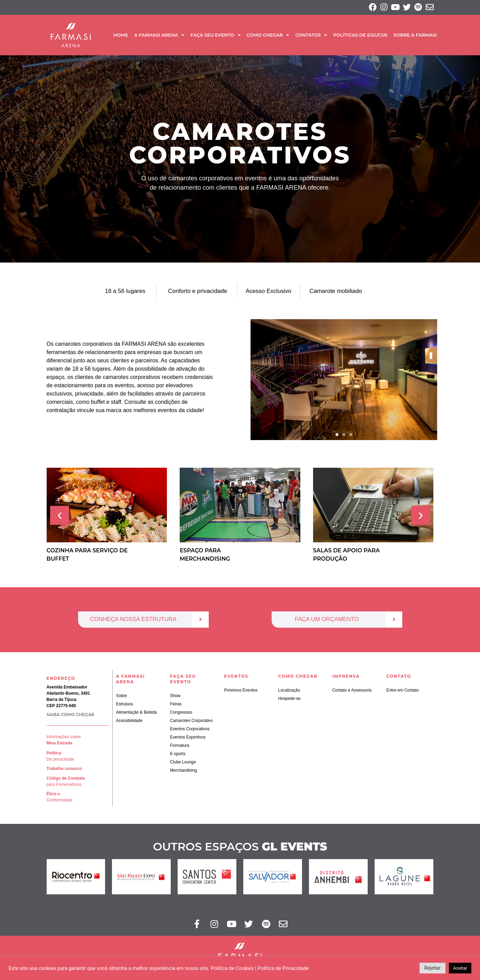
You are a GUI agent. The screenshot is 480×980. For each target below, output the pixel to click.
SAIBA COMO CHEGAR (70, 716)
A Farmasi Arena (159, 36)
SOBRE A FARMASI (415, 36)
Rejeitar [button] (432, 968)
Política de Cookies (232, 968)
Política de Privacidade (283, 968)
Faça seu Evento (215, 36)
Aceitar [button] (460, 968)
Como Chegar (268, 36)
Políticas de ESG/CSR (360, 36)
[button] (337, 436)
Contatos (311, 36)
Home (121, 36)
